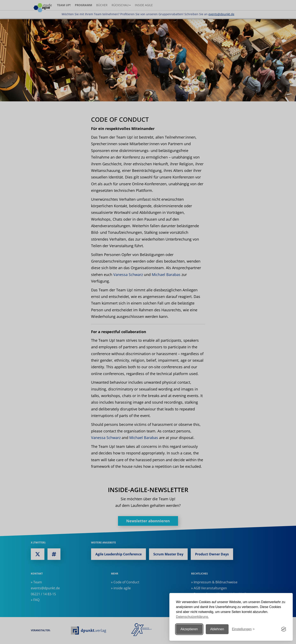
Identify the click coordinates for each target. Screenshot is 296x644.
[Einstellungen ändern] (243, 629)
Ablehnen (217, 629)
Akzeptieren (189, 629)
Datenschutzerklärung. (192, 617)
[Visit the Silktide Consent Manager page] (284, 629)
